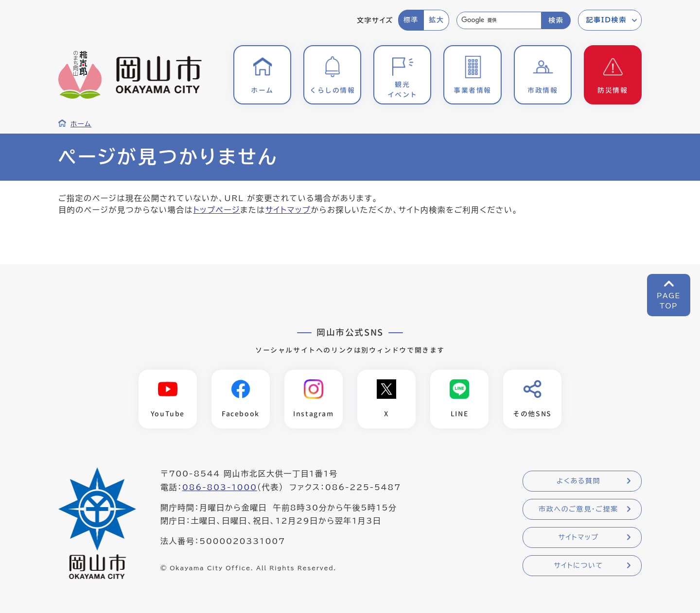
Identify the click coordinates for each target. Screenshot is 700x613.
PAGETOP (669, 301)
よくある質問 (578, 481)
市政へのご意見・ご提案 (578, 509)
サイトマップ (288, 210)
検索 (556, 20)
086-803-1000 (220, 487)
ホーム (81, 124)
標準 (411, 20)
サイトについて (578, 565)
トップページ (217, 210)
